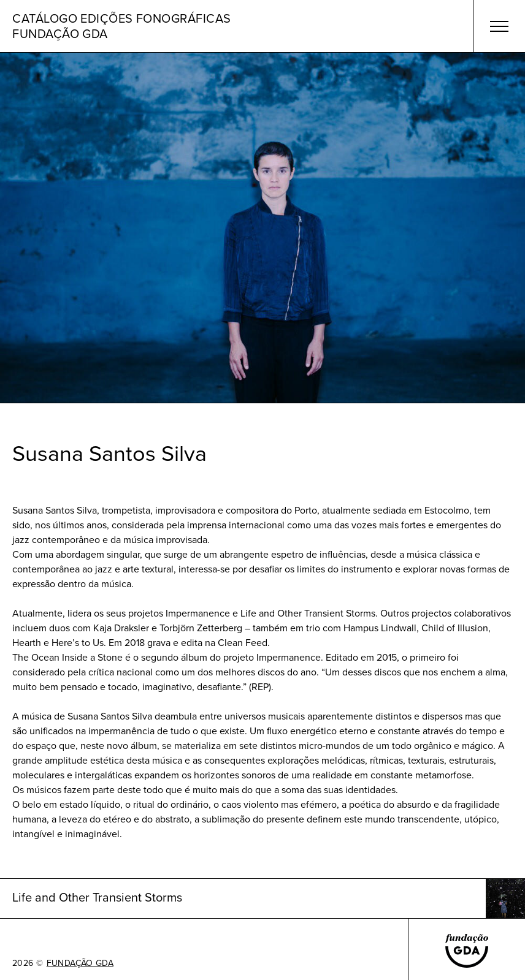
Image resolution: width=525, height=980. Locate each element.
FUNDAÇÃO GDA (80, 963)
